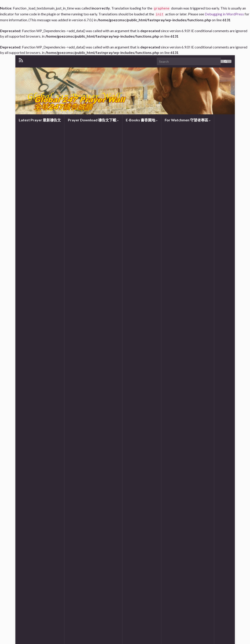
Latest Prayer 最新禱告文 (40, 120)
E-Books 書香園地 (142, 120)
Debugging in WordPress (224, 14)
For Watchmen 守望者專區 (188, 120)
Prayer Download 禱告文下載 (93, 120)
